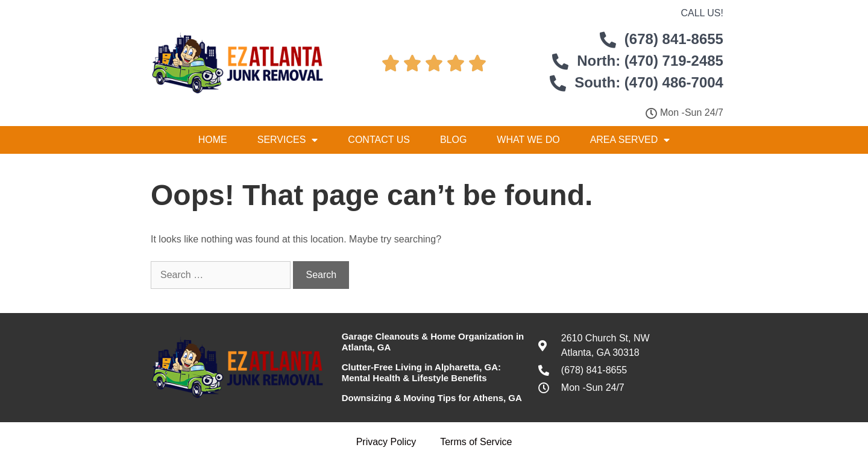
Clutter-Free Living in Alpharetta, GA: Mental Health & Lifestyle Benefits (421, 372)
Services (288, 140)
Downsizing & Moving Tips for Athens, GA (432, 398)
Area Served (630, 140)
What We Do (528, 140)
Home (213, 140)
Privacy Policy (386, 442)
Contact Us (379, 140)
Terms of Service (476, 442)
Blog (453, 140)
